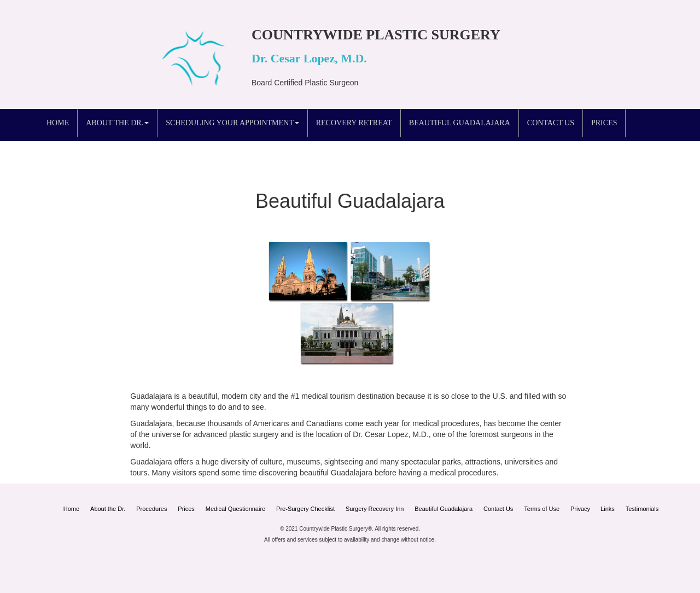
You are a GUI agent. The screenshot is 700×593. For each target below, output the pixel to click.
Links (608, 509)
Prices (604, 123)
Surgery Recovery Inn (375, 509)
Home (58, 123)
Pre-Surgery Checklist (305, 509)
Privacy (581, 509)
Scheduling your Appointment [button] (232, 123)
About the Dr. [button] (117, 123)
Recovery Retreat (354, 123)
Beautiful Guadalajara (460, 123)
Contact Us (551, 123)
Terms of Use (542, 509)
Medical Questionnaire (235, 509)
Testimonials (642, 509)
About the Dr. (108, 509)
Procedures (151, 509)
